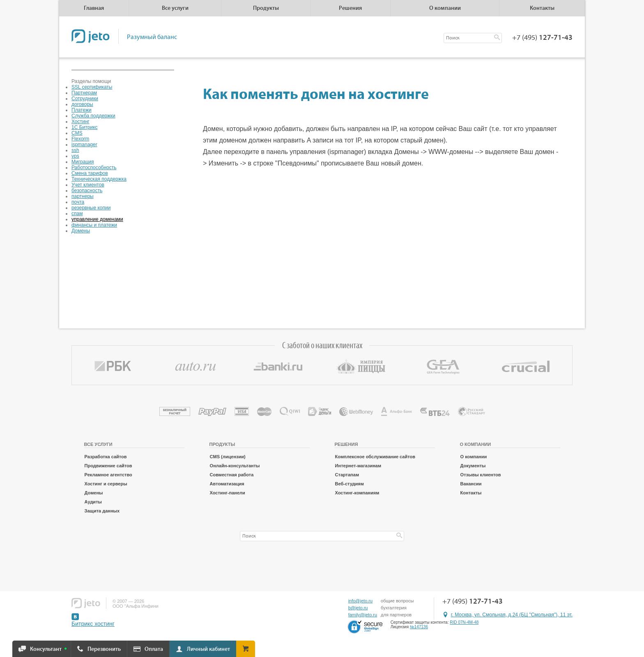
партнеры (83, 196)
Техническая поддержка (99, 179)
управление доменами (97, 219)
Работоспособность (94, 168)
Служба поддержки (93, 116)
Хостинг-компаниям (357, 493)
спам (77, 214)
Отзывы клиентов (481, 475)
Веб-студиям (350, 484)
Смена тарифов (90, 173)
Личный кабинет (208, 649)
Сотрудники (85, 99)
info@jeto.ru (360, 601)
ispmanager (84, 145)
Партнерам (84, 93)
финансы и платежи (94, 225)
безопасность (87, 191)
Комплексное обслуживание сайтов (375, 457)
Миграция (83, 162)
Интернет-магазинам (358, 466)
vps (75, 156)
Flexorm (80, 139)
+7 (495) (542, 38)
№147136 (419, 627)
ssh (75, 150)
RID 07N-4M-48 (464, 622)
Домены (81, 231)
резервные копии (91, 208)
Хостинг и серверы (106, 484)
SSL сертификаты (92, 87)
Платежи (82, 110)
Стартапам (347, 475)
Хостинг (80, 122)
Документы (473, 466)
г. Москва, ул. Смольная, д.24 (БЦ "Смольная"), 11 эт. (512, 615)
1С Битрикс (85, 127)
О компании (474, 457)
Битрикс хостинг (93, 624)
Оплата (154, 649)
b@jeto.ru (358, 608)
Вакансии (471, 484)
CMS (77, 133)
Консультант (46, 649)
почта (78, 202)
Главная (94, 8)
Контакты (542, 8)
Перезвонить (104, 649)
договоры (82, 104)
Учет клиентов (88, 185)
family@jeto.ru (363, 615)
